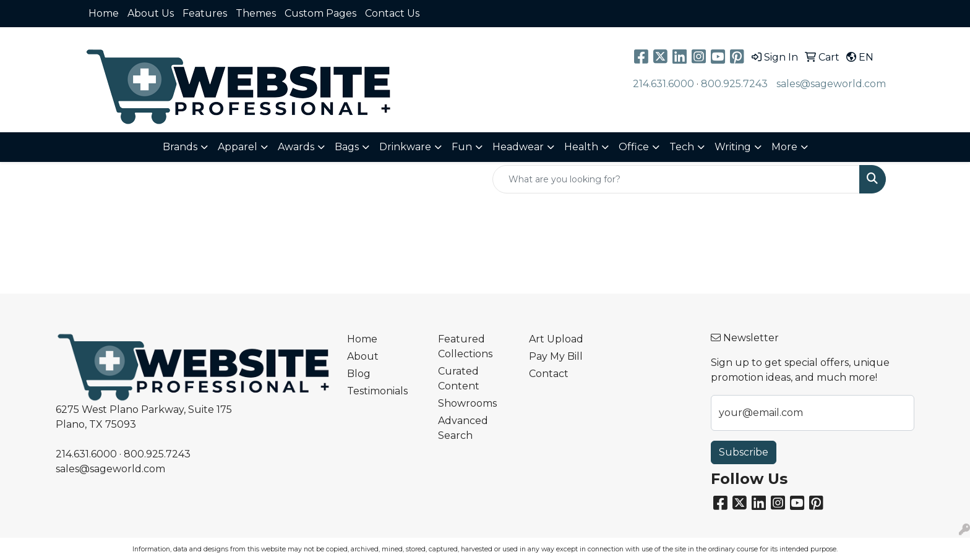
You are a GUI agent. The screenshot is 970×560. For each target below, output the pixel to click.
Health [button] (581, 147)
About (363, 356)
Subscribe (744, 452)
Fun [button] (462, 147)
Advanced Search (463, 428)
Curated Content (459, 379)
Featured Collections (465, 346)
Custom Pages (320, 13)
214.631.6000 (663, 84)
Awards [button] (296, 147)
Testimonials (377, 391)
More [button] (784, 147)
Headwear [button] (518, 147)
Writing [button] (733, 147)
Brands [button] (180, 147)
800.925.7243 (734, 84)
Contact (549, 374)
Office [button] (634, 147)
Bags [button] (347, 147)
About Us (151, 13)
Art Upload (556, 339)
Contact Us (392, 13)
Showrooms (467, 403)
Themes (256, 13)
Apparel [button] (238, 147)
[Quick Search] (676, 179)
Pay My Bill (556, 356)
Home (104, 13)
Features (205, 13)
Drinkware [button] (405, 147)
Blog (359, 374)
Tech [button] (682, 147)
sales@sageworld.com (831, 84)
